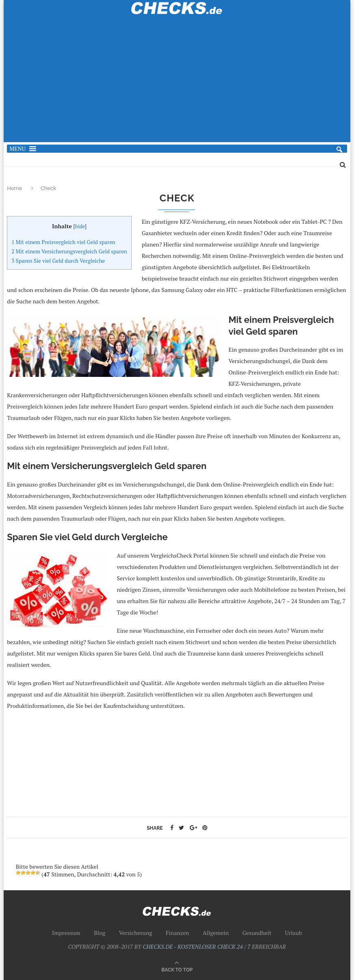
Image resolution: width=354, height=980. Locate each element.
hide (80, 226)
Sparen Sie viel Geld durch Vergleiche (58, 261)
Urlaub (293, 933)
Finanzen (178, 933)
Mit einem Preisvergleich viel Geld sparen (63, 242)
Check (48, 188)
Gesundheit (257, 933)
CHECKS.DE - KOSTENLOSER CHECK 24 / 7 (197, 946)
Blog (100, 933)
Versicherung (135, 933)
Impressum (66, 933)
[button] (17, 149)
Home (15, 188)
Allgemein (216, 933)
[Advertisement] (177, 83)
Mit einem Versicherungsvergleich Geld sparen (69, 251)
